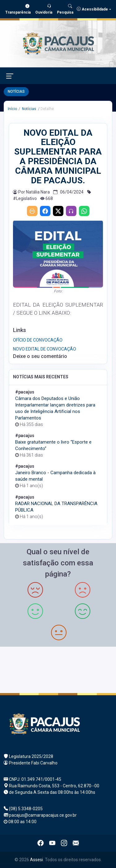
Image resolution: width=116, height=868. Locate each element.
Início (12, 109)
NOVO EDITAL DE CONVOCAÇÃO (45, 349)
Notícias (29, 109)
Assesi (37, 860)
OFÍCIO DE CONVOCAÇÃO (38, 340)
